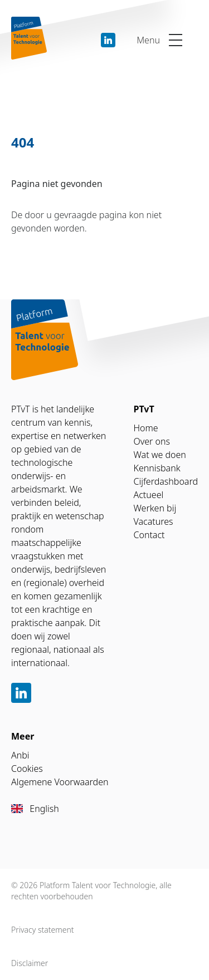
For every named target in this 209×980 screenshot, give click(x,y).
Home (146, 428)
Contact (149, 535)
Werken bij (155, 508)
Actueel (149, 495)
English (35, 809)
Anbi (20, 755)
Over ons (152, 441)
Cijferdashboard (166, 481)
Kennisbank (157, 468)
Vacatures (154, 521)
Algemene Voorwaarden (60, 782)
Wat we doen (160, 455)
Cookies (27, 769)
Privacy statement (43, 930)
